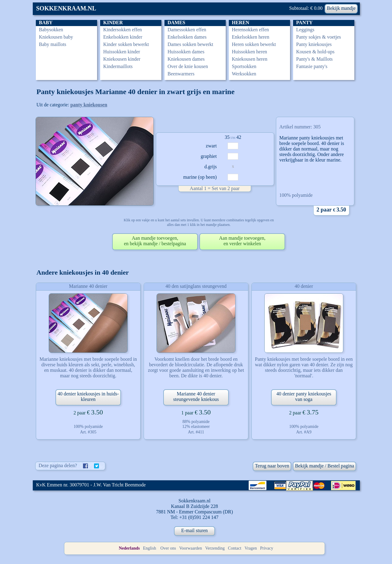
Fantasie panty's (312, 66)
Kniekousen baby (56, 37)
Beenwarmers (181, 74)
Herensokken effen (250, 30)
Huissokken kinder (122, 52)
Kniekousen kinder (122, 59)
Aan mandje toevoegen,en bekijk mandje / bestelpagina (155, 241)
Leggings (305, 30)
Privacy (267, 548)
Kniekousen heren (250, 59)
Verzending (215, 548)
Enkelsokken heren (251, 37)
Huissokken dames (186, 52)
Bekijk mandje (341, 8)
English (150, 548)
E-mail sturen (195, 530)
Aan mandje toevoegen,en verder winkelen (242, 241)
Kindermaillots (118, 66)
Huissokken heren (249, 52)
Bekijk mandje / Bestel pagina (324, 466)
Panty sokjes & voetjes (318, 37)
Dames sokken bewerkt (190, 44)
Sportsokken (244, 66)
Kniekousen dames (186, 59)
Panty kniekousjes (314, 44)
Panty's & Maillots (314, 59)
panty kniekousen (89, 105)
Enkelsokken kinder (123, 37)
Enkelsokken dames (187, 37)
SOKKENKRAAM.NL (66, 8)
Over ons (168, 548)
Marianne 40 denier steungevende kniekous (196, 396)
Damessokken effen (187, 30)
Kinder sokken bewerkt (126, 44)
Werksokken (244, 74)
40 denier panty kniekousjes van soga (304, 396)
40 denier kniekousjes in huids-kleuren (88, 396)
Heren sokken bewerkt (254, 44)
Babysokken (51, 30)
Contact (235, 548)
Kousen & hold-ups (315, 52)
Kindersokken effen (123, 30)
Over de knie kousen (188, 66)
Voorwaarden (190, 548)
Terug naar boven (272, 466)
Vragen (251, 548)
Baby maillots (53, 44)
